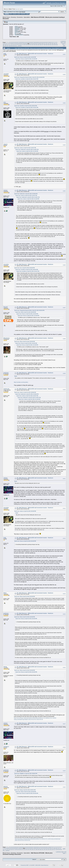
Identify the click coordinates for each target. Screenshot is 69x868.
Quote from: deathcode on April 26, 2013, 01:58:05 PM (26, 194)
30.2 (20, 12)
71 (54, 42)
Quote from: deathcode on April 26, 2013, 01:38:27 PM (27, 150)
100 (42, 44)
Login (19, 14)
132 (53, 45)
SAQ (5, 54)
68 (49, 42)
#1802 (64, 75)
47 (19, 42)
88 (24, 44)
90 (27, 44)
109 (6, 45)
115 (18, 45)
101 (44, 44)
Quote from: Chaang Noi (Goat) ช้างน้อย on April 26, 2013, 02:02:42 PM (29, 310)
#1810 (64, 390)
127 (42, 45)
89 (25, 44)
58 (35, 42)
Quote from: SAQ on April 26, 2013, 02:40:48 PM (25, 597)
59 (36, 42)
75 (5, 44)
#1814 (64, 594)
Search (15, 14)
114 (16, 45)
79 (11, 44)
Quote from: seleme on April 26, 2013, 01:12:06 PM (27, 151)
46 (17, 42)
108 (4, 45)
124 (36, 45)
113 (14, 45)
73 (57, 42)
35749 (20, 46)
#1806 (64, 265)
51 (24, 42)
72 (55, 42)
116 (20, 45)
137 (8, 46)
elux (5, 102)
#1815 (64, 614)
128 (44, 45)
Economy (13, 17)
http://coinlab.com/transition (21, 382)
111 (10, 45)
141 (16, 46)
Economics (20, 17)
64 (43, 42)
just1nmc (6, 373)
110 (8, 45)
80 (12, 44)
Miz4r (5, 593)
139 (12, 46)
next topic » (64, 43)
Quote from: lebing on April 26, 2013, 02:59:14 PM (25, 790)
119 (26, 45)
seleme (5, 190)
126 (40, 45)
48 (20, 42)
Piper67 (6, 307)
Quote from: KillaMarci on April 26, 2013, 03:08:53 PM (26, 774)
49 (21, 42)
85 (19, 44)
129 (47, 45)
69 (51, 42)
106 (54, 44)
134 (57, 45)
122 (32, 45)
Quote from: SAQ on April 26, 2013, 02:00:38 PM (26, 312)
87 (22, 44)
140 (14, 46)
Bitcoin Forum (6, 17)
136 (6, 46)
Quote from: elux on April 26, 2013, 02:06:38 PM (25, 268)
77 (8, 44)
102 (46, 44)
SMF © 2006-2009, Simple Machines (40, 865)
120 (28, 45)
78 (9, 44)
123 (34, 45)
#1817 (64, 724)
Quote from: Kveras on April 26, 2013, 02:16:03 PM (25, 541)
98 (39, 44)
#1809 (64, 374)
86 (21, 44)
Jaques (6, 144)
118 (24, 45)
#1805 (64, 191)
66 (46, 42)
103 (48, 44)
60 (38, 42)
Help (11, 14)
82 (15, 44)
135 (4, 46)
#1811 (64, 479)
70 (52, 42)
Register (23, 14)
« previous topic (63, 42)
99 (40, 44)
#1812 (64, 508)
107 (57, 44)
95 (35, 44)
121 (30, 45)
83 (16, 44)
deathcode (6, 389)
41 (10, 42)
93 (32, 44)
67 (48, 42)
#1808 (64, 339)
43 (13, 42)
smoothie (6, 74)
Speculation (27, 17)
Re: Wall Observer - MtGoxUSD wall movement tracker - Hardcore (35, 54)
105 (52, 44)
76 (6, 44)
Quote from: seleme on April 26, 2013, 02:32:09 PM (25, 511)
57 (33, 42)
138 (10, 46)
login (17, 9)
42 (11, 42)
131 (51, 45)
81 (14, 44)
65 (45, 42)
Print (64, 46)
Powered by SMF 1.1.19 (26, 865)
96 (36, 44)
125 (38, 45)
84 (18, 44)
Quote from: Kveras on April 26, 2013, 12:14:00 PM (26, 59)
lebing (5, 667)
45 (16, 42)
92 (30, 44)
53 (27, 42)
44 (14, 42)
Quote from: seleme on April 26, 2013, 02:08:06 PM (25, 392)
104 (50, 44)
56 (32, 42)
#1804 (64, 145)
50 (23, 42)
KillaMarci (6, 747)
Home (7, 14)
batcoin (6, 786)
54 (29, 42)
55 (30, 42)
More (27, 14)
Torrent (23, 12)
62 (40, 42)
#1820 (64, 787)
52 (26, 42)
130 (49, 45)
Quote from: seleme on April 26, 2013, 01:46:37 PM (25, 148)
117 (22, 45)
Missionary (7, 338)
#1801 (64, 54)
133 (55, 45)
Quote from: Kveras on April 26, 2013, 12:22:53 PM (25, 57)
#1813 (64, 538)
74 (3, 44)
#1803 (64, 103)
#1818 (64, 747)
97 (38, 44)
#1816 (64, 667)
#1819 (64, 771)
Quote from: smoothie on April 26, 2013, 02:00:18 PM (26, 106)
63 (42, 42)
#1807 (64, 308)
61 (39, 42)
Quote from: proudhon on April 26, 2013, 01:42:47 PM (27, 79)
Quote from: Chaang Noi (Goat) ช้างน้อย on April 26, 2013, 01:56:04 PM (29, 77)
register (21, 9)
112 (12, 45)
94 (33, 44)
